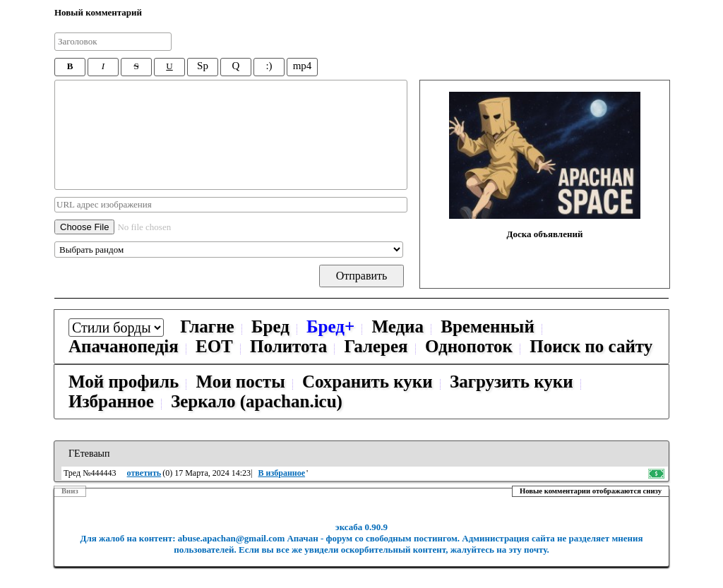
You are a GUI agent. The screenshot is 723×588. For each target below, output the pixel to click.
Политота (288, 346)
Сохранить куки (368, 382)
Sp (203, 66)
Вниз (70, 491)
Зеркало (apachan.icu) (257, 401)
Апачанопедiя (124, 346)
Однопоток (469, 346)
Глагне (207, 326)
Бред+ (330, 326)
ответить (144, 473)
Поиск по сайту (591, 346)
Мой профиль (124, 382)
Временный (488, 326)
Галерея (376, 346)
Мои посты (240, 382)
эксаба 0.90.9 (361, 527)
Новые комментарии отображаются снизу (591, 491)
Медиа (398, 326)
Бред (270, 326)
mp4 (303, 66)
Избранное (111, 401)
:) (269, 66)
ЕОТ (214, 346)
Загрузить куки (512, 382)
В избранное (282, 473)
